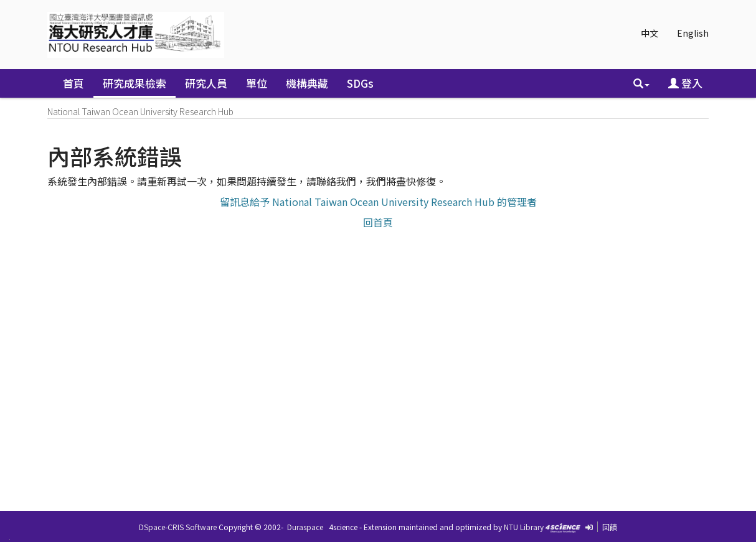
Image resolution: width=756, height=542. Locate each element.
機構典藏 (307, 83)
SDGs (360, 83)
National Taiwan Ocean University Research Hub (140, 111)
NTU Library (524, 527)
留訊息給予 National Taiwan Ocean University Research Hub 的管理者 (378, 202)
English (693, 33)
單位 (257, 83)
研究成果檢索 (135, 83)
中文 (650, 33)
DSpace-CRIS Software (178, 527)
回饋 (610, 527)
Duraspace (305, 527)
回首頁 (378, 222)
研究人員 (206, 83)
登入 (685, 83)
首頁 (73, 83)
